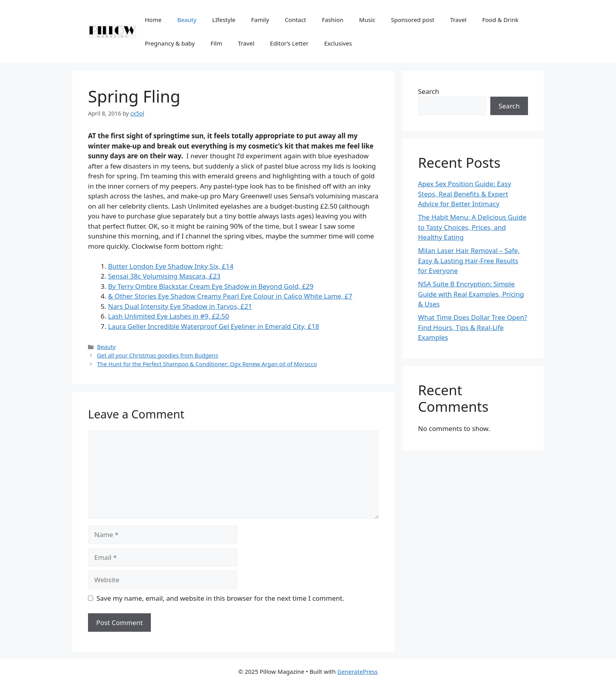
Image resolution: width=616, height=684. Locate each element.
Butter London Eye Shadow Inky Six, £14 (171, 266)
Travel (458, 20)
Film (216, 43)
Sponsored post (412, 20)
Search (429, 91)
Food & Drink (500, 20)
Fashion (333, 20)
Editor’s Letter (289, 43)
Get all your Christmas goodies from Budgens (158, 355)
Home (153, 20)
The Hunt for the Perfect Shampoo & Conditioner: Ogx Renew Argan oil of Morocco (207, 364)
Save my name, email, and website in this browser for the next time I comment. (220, 598)
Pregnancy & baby (170, 43)
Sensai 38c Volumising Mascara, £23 (164, 276)
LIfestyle (224, 20)
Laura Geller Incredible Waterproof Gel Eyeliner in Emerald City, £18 (214, 326)
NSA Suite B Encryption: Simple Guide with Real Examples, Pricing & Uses (471, 294)
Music (367, 20)
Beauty (187, 20)
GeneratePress (357, 671)
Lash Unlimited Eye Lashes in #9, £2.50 (169, 316)
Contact (295, 20)
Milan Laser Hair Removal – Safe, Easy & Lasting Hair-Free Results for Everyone (469, 260)
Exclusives (338, 43)
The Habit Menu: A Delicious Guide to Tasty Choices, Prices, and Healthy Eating (472, 227)
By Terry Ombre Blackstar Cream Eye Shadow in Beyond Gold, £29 (211, 286)
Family (260, 20)
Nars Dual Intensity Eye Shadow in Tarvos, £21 (180, 306)
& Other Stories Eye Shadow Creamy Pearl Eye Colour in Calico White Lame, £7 (230, 296)
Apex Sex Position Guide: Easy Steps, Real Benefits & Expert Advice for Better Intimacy (465, 194)
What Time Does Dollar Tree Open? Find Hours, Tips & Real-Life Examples (473, 327)
